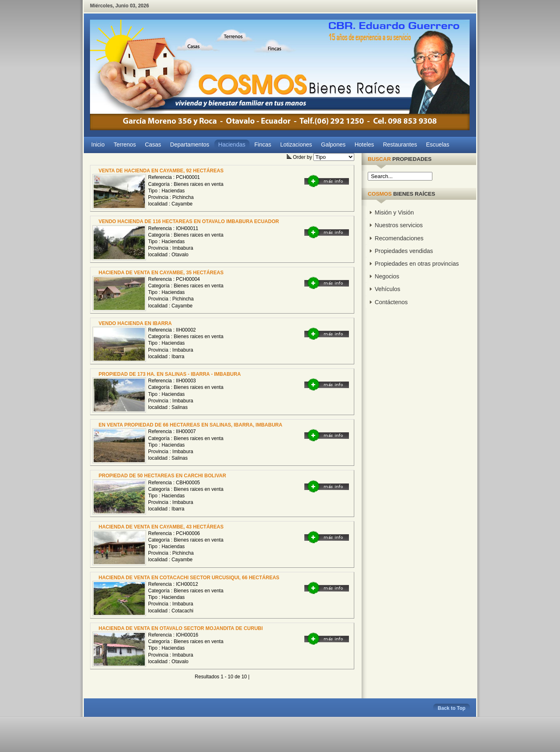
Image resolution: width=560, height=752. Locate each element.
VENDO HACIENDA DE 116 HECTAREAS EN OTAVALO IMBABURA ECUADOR (189, 221)
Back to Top (452, 708)
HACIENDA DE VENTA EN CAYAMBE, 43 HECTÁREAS (161, 527)
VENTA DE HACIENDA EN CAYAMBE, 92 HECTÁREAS (161, 171)
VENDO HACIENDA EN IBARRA (135, 323)
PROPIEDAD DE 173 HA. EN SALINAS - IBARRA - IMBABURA (170, 374)
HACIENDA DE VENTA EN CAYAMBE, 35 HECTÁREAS (161, 273)
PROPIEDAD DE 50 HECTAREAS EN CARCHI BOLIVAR (162, 476)
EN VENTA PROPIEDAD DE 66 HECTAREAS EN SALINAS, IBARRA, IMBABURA (190, 425)
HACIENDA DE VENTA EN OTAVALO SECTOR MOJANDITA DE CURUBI (181, 628)
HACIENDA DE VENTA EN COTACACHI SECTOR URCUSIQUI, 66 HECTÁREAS (189, 578)
